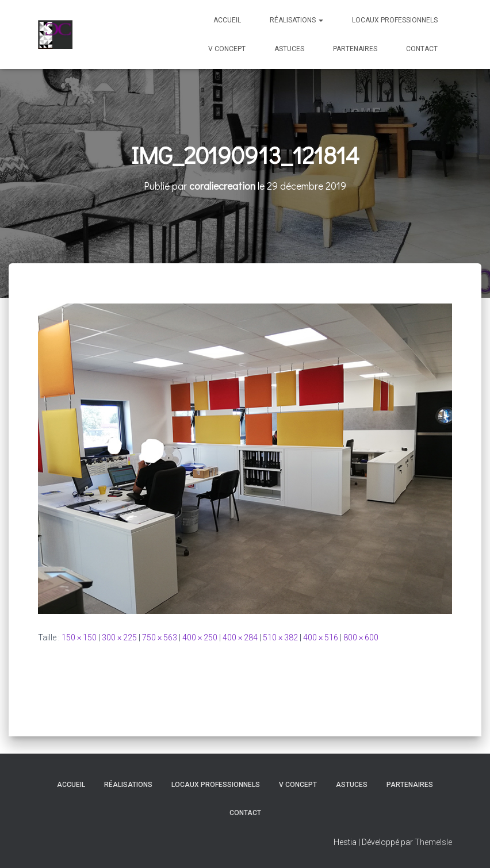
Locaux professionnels (395, 20)
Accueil (227, 20)
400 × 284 (240, 637)
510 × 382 (280, 637)
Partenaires (355, 49)
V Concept (227, 49)
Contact (422, 49)
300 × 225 (119, 637)
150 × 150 (79, 637)
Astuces (289, 49)
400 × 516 (321, 637)
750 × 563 (160, 637)
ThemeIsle (433, 842)
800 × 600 (361, 637)
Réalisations (296, 20)
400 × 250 (200, 637)
